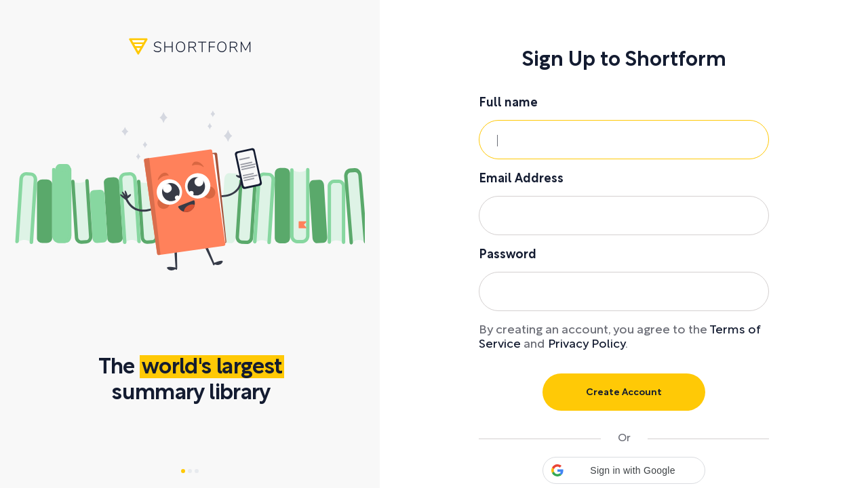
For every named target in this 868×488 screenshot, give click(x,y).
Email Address (521, 179)
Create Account (624, 393)
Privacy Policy (587, 345)
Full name (508, 103)
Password (508, 255)
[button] (624, 470)
